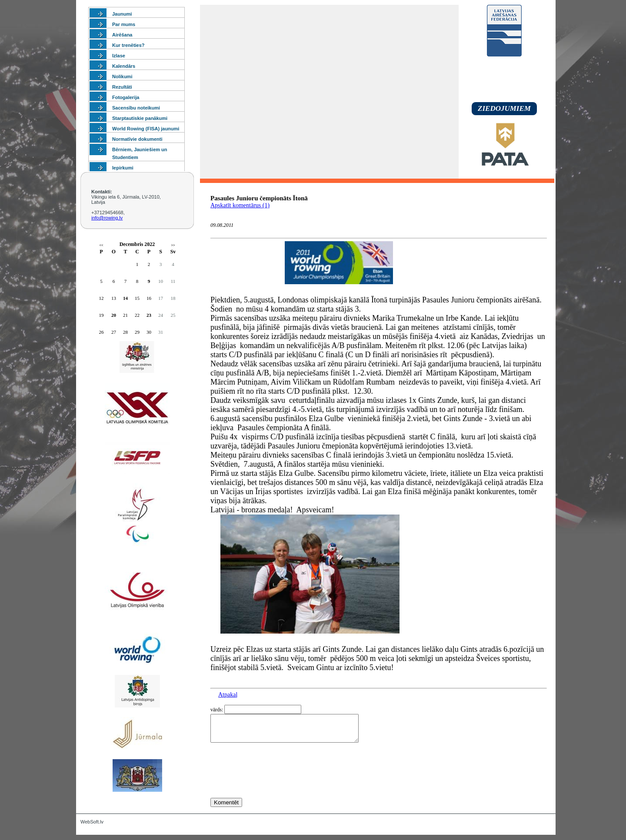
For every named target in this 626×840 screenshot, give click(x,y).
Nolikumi (122, 76)
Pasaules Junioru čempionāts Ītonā (259, 198)
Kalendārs (124, 66)
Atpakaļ (228, 695)
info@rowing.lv (107, 218)
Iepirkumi (123, 168)
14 (125, 298)
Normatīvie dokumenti (137, 139)
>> (173, 245)
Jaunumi (122, 14)
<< (101, 245)
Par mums (124, 24)
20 (114, 315)
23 (149, 315)
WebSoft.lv (92, 827)
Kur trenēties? (128, 45)
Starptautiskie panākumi (140, 118)
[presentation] (276, 786)
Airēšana (122, 35)
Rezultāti (122, 87)
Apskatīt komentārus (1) (240, 205)
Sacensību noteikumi (136, 108)
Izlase (119, 56)
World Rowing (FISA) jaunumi (146, 129)
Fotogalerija (126, 97)
